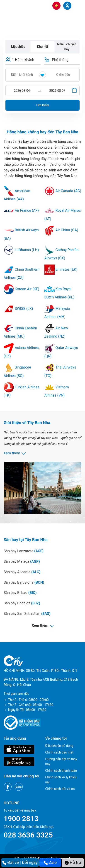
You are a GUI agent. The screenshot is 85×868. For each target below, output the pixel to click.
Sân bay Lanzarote (24, 551)
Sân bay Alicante (22, 572)
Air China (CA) (61, 230)
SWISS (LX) (18, 309)
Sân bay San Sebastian (27, 614)
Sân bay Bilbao (20, 593)
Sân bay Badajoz (22, 603)
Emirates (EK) (61, 269)
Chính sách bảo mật (59, 752)
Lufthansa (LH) (21, 250)
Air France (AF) (21, 210)
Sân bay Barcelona (24, 582)
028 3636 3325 (28, 835)
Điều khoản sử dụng (59, 746)
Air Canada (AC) (63, 191)
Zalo (50, 862)
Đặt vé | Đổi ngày (20, 862)
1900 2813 (21, 819)
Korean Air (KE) (21, 289)
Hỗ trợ (73, 862)
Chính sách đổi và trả (60, 789)
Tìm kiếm (42, 105)
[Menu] (77, 5)
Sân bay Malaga (22, 561)
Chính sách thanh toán (61, 771)
